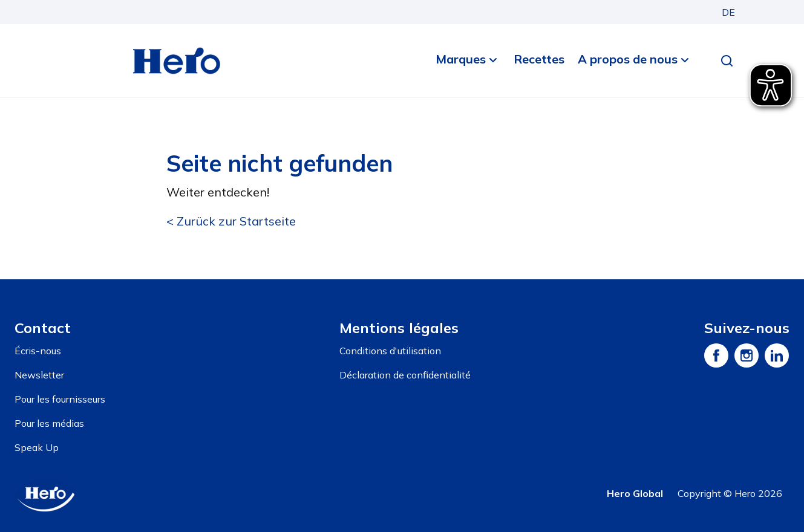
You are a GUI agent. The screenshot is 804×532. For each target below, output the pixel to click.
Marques (461, 59)
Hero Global (635, 493)
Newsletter (39, 375)
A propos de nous (628, 59)
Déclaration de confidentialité (405, 375)
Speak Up (37, 447)
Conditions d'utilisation (390, 351)
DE (728, 12)
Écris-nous (38, 351)
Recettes (539, 59)
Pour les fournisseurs (60, 399)
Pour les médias (49, 423)
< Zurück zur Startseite (231, 221)
